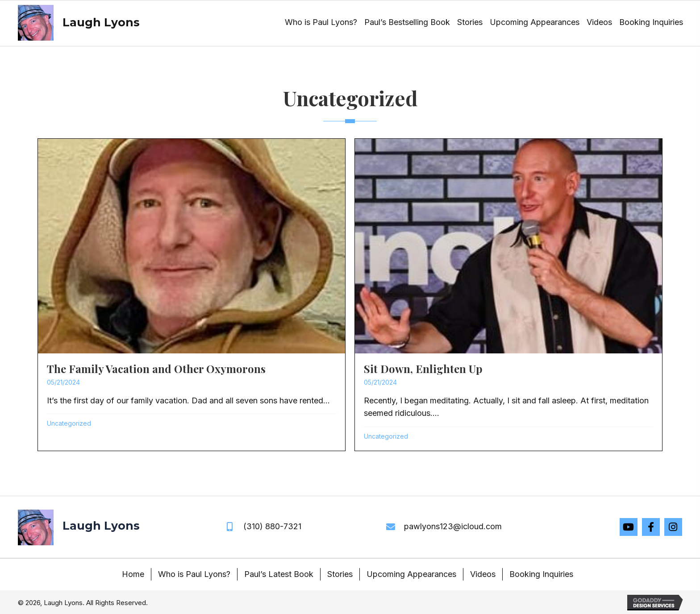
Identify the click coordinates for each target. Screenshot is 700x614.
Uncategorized (69, 423)
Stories (340, 574)
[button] (629, 527)
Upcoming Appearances (411, 574)
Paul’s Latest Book (279, 574)
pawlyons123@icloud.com (453, 526)
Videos (483, 574)
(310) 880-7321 (272, 526)
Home (133, 574)
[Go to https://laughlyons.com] (77, 23)
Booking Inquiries (541, 574)
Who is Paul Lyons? (194, 574)
